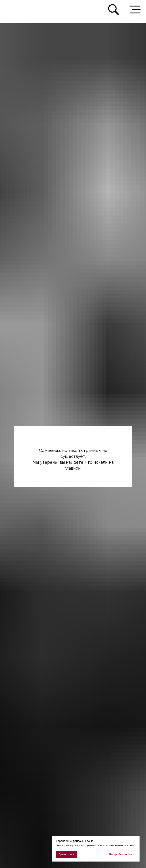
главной (73, 468)
